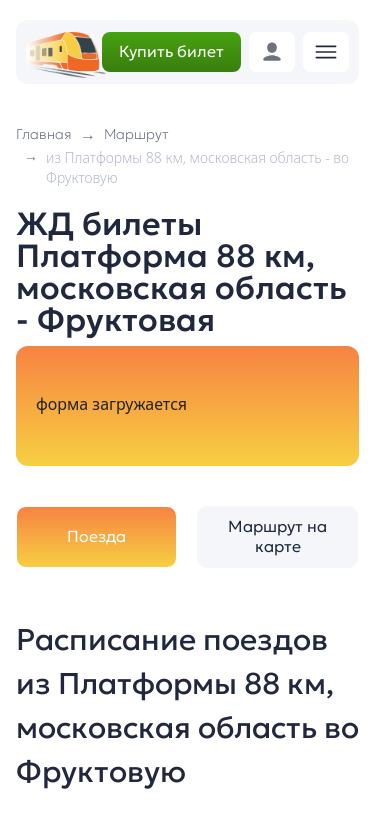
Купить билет (171, 51)
